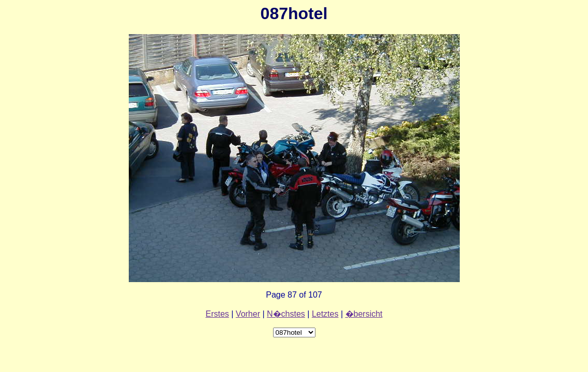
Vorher (248, 314)
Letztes (325, 314)
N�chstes (286, 314)
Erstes (217, 314)
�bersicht (364, 314)
